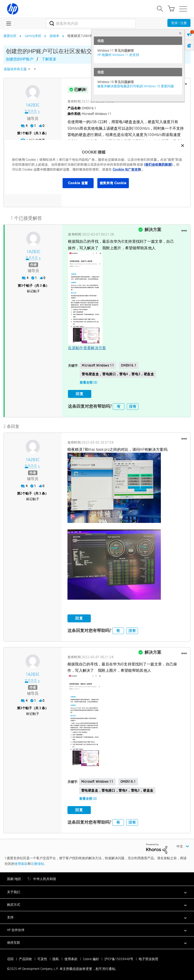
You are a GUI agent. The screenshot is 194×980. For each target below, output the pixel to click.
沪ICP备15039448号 (119, 958)
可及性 (42, 958)
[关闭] (183, 146)
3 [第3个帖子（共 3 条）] (22, 285)
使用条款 (21, 863)
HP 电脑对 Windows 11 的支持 (118, 55)
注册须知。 (39, 863)
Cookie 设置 (78, 183)
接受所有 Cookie (113, 183)
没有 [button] (133, 406)
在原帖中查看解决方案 (87, 348)
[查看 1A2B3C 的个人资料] (33, 105)
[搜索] (91, 23)
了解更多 (49, 59)
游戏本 (54, 36)
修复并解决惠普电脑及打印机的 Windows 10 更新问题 (136, 86)
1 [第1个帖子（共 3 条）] (21, 133)
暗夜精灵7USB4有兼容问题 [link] (87, 36)
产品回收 (25, 958)
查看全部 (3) (88, 382)
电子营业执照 (148, 958)
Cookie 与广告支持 (127, 169)
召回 (10, 958)
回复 (80, 394)
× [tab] (180, 33)
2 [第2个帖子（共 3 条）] (21, 493)
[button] (184, 230)
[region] (97, 167)
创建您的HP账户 (20, 59)
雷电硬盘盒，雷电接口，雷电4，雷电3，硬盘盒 (118, 374)
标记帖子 (33, 291)
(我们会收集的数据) (158, 164)
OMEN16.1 (129, 365)
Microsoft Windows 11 (98, 365)
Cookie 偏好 (91, 958)
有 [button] (119, 406)
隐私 (56, 958)
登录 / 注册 (179, 23)
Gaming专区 (33, 36)
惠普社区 (10, 36)
